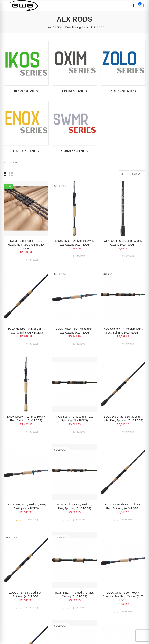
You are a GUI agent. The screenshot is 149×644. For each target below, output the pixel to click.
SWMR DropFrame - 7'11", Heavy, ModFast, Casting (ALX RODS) (26, 245)
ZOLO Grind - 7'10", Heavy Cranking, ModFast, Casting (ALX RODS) (123, 596)
